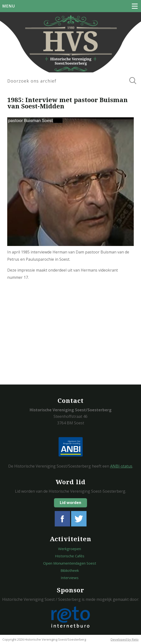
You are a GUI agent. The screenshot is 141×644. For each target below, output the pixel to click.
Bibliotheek (70, 570)
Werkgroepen (70, 549)
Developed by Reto (125, 639)
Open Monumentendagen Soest (70, 563)
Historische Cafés (70, 556)
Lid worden (70, 503)
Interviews (70, 578)
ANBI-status (121, 466)
